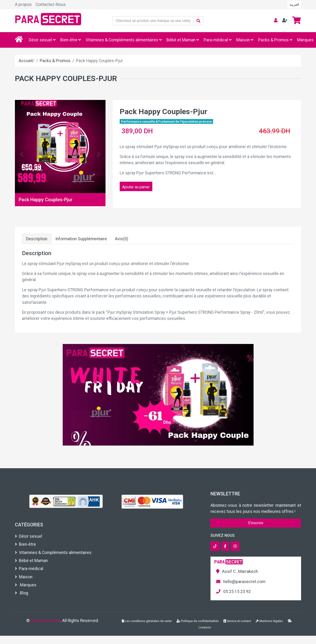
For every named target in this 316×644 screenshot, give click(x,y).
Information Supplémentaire (81, 239)
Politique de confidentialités (198, 621)
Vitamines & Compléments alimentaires (124, 40)
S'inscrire (256, 523)
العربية (294, 4)
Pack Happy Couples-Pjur (46, 200)
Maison (245, 40)
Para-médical (218, 40)
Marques (305, 40)
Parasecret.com (45, 621)
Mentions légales (269, 621)
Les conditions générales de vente (147, 621)
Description (37, 239)
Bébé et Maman (183, 40)
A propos (23, 4)
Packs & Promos (275, 40)
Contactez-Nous (51, 4)
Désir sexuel (42, 40)
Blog (22, 593)
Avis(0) (122, 239)
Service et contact (237, 621)
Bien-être (71, 40)
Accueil (26, 61)
